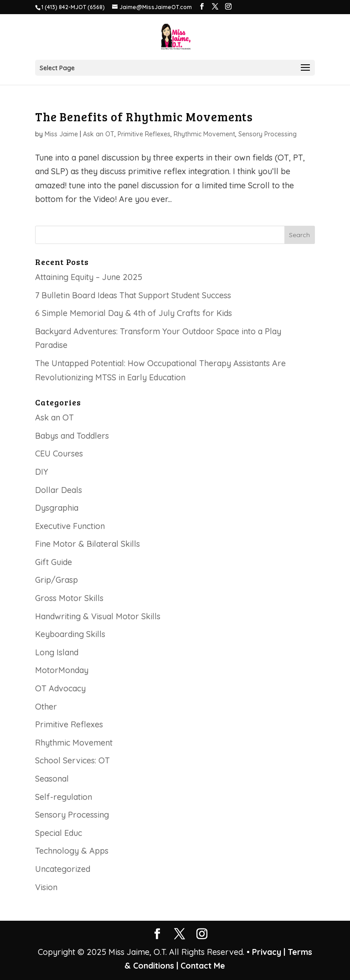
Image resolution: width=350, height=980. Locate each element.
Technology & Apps (72, 851)
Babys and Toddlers (72, 436)
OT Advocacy (60, 688)
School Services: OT (72, 760)
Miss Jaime (61, 134)
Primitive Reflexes (144, 134)
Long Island (57, 652)
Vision (46, 887)
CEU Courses (59, 454)
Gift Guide (54, 562)
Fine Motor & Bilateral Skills (87, 544)
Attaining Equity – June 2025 (89, 277)
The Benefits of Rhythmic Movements (144, 117)
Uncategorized (63, 869)
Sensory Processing (268, 134)
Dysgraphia (57, 508)
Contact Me (202, 966)
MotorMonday (62, 670)
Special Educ (59, 833)
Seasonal (52, 779)
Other (46, 707)
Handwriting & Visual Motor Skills (98, 616)
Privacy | (269, 952)
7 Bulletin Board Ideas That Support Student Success (133, 295)
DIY (42, 472)
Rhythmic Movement (204, 134)
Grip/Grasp (57, 580)
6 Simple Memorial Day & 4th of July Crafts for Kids (134, 313)
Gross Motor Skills (69, 598)
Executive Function (70, 526)
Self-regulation (64, 797)
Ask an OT (99, 134)
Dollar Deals (59, 490)
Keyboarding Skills (70, 634)
